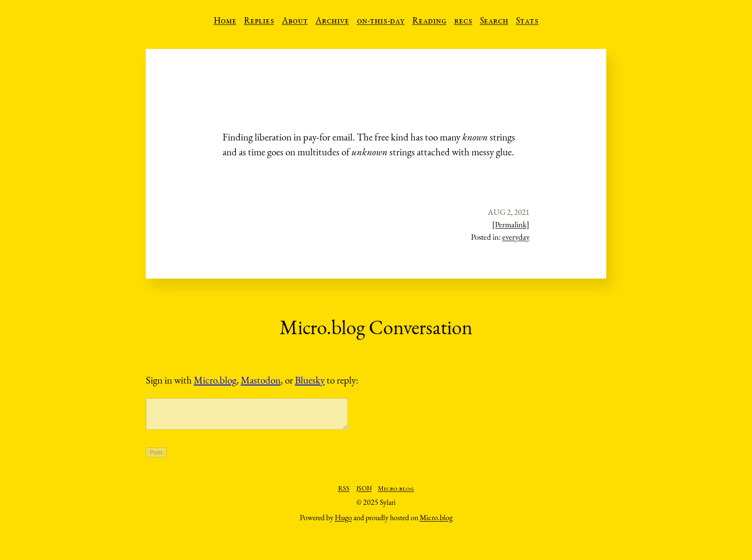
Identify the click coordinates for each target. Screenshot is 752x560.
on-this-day (381, 22)
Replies (259, 22)
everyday (516, 237)
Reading (429, 22)
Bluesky (310, 380)
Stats (527, 22)
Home (225, 22)
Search (494, 22)
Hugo (343, 523)
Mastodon (261, 380)
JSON (364, 495)
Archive (332, 22)
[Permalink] (511, 224)
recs (463, 22)
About (295, 22)
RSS (344, 495)
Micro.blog (215, 380)
